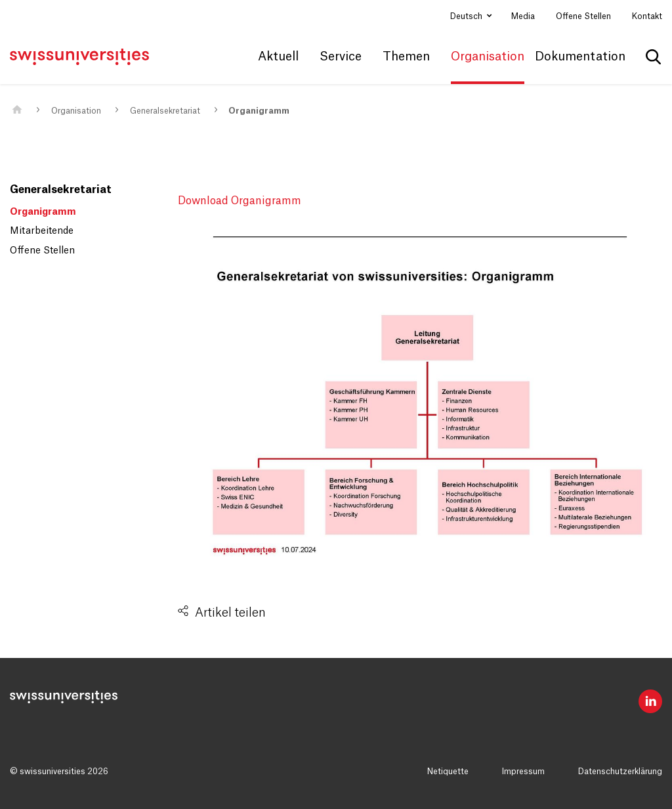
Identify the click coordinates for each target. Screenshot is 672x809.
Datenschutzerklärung (620, 772)
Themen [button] (406, 56)
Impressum (523, 772)
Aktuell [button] (278, 56)
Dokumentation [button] (580, 56)
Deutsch (467, 16)
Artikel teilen (230, 613)
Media (523, 16)
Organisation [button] (488, 56)
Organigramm (259, 111)
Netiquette (448, 772)
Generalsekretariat (165, 111)
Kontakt (647, 16)
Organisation (76, 111)
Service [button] (341, 56)
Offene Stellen (583, 16)
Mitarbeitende (42, 231)
